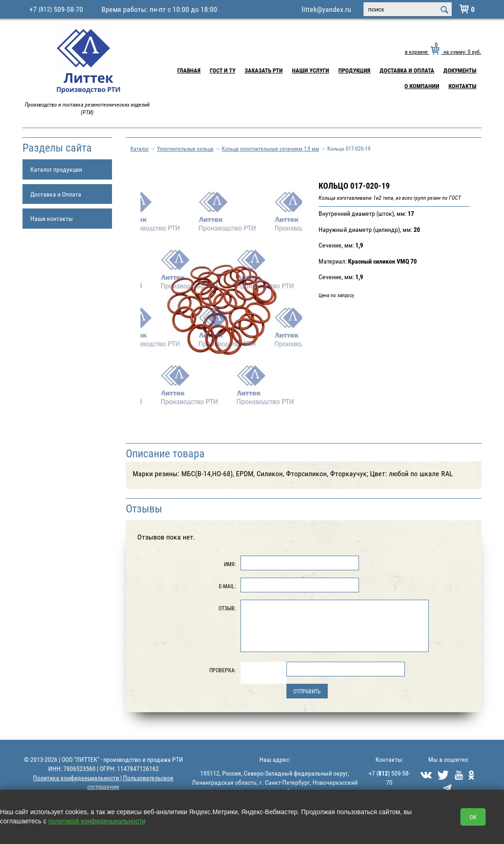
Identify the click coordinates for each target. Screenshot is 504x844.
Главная (189, 70)
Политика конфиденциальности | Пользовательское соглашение (103, 782)
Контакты (462, 86)
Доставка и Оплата (407, 70)
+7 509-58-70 (56, 9)
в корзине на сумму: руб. (443, 51)
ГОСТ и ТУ (223, 70)
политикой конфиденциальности (97, 821)
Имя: (230, 564)
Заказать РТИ (264, 70)
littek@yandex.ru (326, 9)
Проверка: (223, 670)
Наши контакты (52, 218)
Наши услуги (311, 70)
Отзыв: (227, 608)
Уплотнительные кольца (185, 148)
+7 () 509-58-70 (389, 778)
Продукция (354, 70)
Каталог (140, 148)
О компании (422, 86)
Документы (460, 70)
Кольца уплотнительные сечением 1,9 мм (270, 148)
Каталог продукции (56, 169)
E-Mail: (227, 586)
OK (473, 817)
